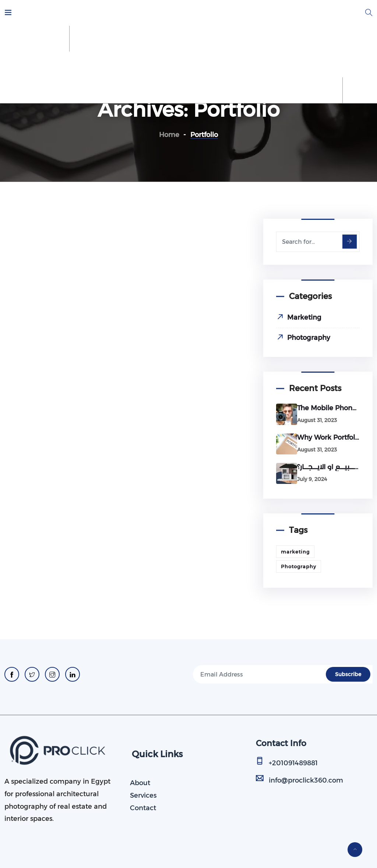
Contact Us (307, 64)
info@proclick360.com (306, 780)
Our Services (108, 64)
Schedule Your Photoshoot (185, 64)
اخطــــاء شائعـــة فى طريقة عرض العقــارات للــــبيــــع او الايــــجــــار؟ (328, 467)
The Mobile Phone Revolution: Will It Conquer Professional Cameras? (328, 408)
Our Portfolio (258, 64)
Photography (309, 338)
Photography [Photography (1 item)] (299, 566)
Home (33, 64)
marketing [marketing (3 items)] (295, 552)
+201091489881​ (293, 763)
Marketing (304, 317)
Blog (345, 64)
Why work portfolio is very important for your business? (328, 437)
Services (143, 795)
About (66, 64)
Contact (143, 808)
